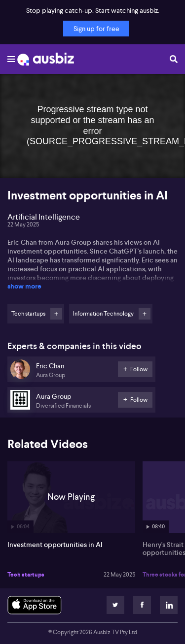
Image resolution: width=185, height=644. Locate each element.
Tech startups (26, 575)
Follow (56, 314)
